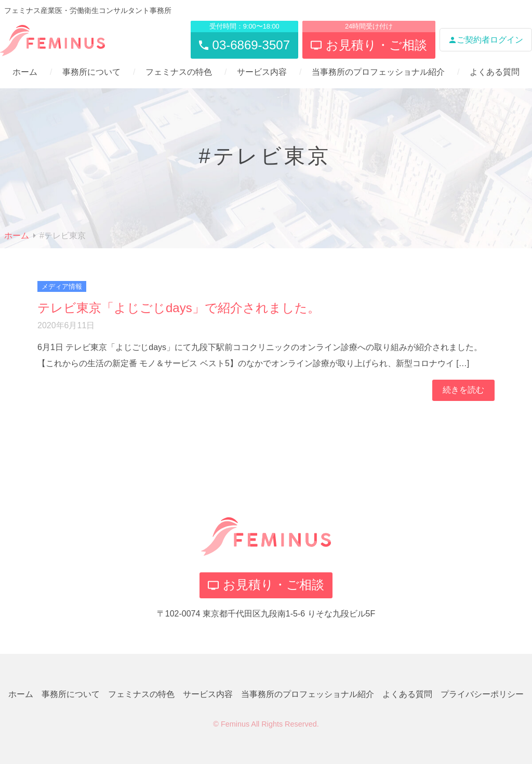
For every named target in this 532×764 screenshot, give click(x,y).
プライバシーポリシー (482, 694)
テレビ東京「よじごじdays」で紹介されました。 (179, 308)
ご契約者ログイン (486, 40)
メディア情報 (62, 286)
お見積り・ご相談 (266, 585)
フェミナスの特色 (179, 72)
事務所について (91, 72)
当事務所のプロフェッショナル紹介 (378, 72)
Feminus (235, 724)
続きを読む (463, 390)
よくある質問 (495, 72)
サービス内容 (262, 72)
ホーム (25, 72)
